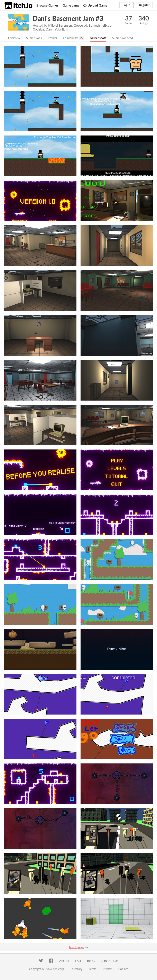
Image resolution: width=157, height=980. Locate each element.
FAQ (78, 961)
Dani (49, 29)
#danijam (62, 29)
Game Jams (71, 5)
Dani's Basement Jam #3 (68, 18)
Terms (93, 969)
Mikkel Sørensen (60, 25)
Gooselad (80, 25)
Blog (91, 961)
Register (144, 5)
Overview (15, 38)
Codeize (38, 29)
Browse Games (47, 5)
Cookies (123, 969)
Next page (76, 947)
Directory (76, 969)
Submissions (37, 38)
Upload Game (95, 5)
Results (57, 38)
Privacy (107, 969)
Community (77, 38)
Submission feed (134, 38)
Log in (126, 5)
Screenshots (107, 38)
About (64, 961)
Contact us (110, 961)
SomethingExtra (100, 25)
